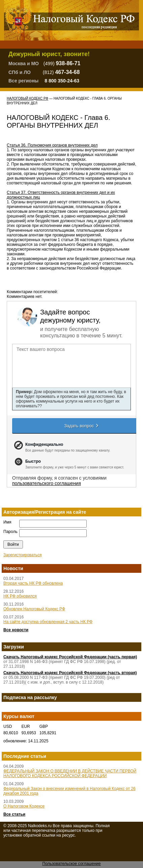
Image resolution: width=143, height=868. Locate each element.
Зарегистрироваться (22, 555)
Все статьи (14, 814)
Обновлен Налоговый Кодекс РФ (34, 609)
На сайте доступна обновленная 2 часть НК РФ (48, 622)
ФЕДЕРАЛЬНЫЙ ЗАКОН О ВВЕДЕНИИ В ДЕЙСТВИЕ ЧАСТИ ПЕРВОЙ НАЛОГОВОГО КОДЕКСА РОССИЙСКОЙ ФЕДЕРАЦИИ (70, 773)
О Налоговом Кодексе (24, 806)
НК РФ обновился (20, 596)
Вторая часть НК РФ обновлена (33, 583)
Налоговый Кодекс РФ (27, 98)
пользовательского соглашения (47, 483)
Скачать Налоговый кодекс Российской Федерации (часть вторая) (70, 673)
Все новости (16, 630)
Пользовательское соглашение (72, 864)
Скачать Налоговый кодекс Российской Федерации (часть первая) (70, 657)
